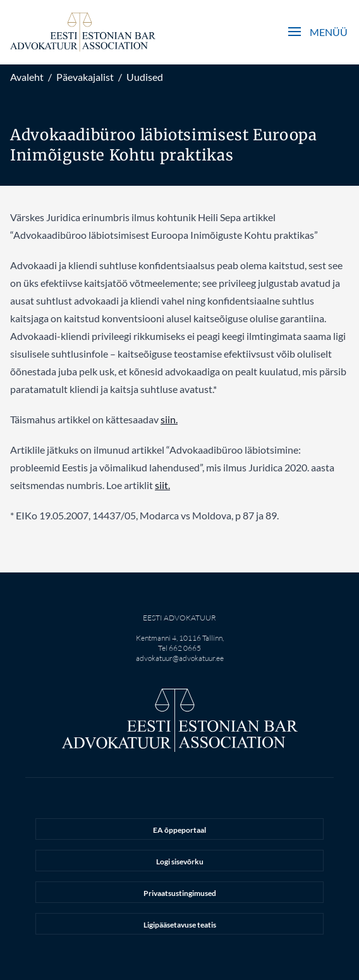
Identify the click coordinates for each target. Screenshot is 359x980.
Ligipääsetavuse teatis (180, 925)
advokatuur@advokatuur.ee (180, 658)
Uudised (145, 77)
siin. (169, 419)
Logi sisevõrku (180, 862)
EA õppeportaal (179, 830)
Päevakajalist (85, 77)
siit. (162, 485)
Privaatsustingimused (180, 893)
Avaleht (27, 77)
